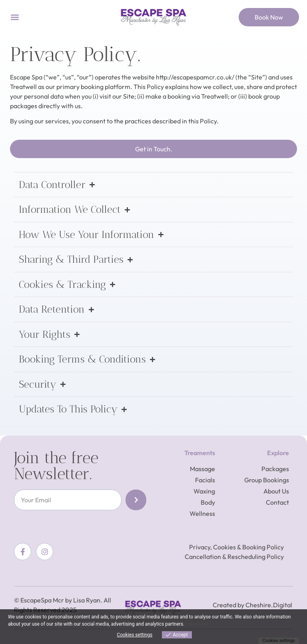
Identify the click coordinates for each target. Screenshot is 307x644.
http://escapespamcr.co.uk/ (195, 77)
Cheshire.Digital (269, 605)
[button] (15, 17)
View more (197, 624)
